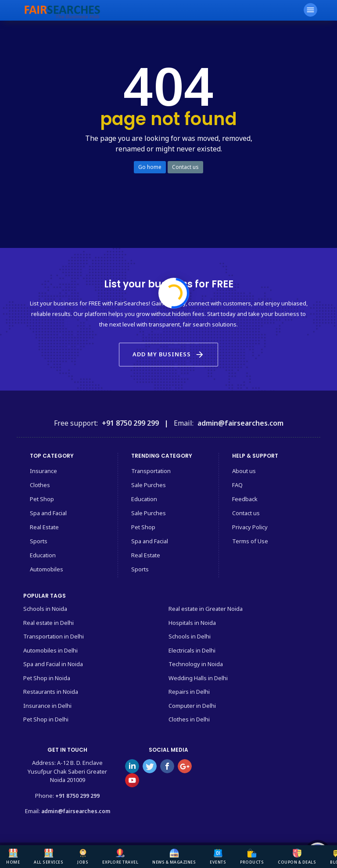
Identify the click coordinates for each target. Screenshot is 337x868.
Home (13, 857)
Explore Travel (120, 857)
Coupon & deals (297, 857)
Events (218, 857)
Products (252, 857)
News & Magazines (174, 857)
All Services (48, 857)
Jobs (83, 857)
